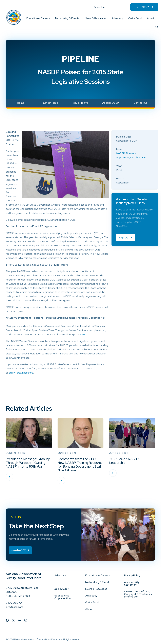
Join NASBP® (142, 7)
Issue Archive (81, 103)
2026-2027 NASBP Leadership (124, 461)
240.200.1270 (14, 603)
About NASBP (110, 103)
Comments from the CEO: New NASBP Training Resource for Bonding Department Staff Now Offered (80, 465)
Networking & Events (67, 18)
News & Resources (96, 18)
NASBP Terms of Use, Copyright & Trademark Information (138, 594)
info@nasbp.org (14, 607)
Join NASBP (61, 589)
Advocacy (117, 18)
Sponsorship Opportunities (63, 597)
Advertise (100, 7)
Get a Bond (135, 18)
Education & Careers (38, 18)
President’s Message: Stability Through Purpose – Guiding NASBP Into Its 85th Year (28, 463)
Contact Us (140, 103)
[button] (50, 18)
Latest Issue (51, 103)
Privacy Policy (132, 575)
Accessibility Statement (132, 583)
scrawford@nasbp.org (21, 373)
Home (21, 103)
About (150, 18)
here (82, 334)
